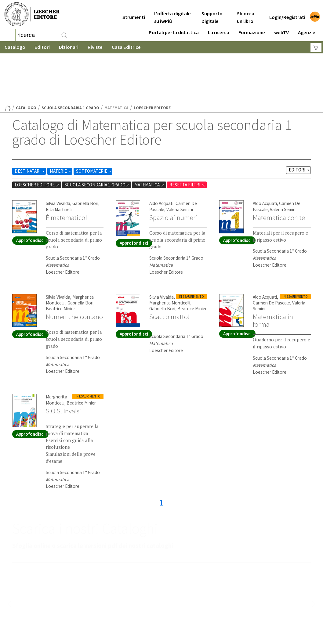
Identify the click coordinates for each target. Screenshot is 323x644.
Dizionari (69, 47)
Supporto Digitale (212, 13)
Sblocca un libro (246, 13)
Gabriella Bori (85, 155)
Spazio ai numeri (173, 169)
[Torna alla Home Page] (8, 59)
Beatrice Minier (60, 260)
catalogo (26, 59)
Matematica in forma (273, 272)
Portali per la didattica (174, 28)
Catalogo (15, 47)
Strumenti (134, 13)
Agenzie (307, 28)
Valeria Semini (180, 161)
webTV (281, 28)
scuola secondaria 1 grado (70, 59)
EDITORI (300, 121)
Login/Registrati (287, 13)
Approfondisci (30, 191)
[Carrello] (316, 47)
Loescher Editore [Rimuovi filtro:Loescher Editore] (37, 136)
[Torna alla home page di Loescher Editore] (32, 14)
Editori (42, 47)
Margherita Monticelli (170, 254)
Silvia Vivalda (58, 155)
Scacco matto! (169, 268)
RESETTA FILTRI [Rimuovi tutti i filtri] (187, 136)
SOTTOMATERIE (94, 122)
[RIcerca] (64, 35)
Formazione (252, 28)
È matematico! (66, 169)
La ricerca (219, 28)
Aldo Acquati (161, 155)
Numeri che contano (74, 268)
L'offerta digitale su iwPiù (172, 13)
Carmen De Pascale (271, 254)
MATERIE (61, 122)
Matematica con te (279, 169)
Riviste (95, 47)
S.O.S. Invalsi (64, 362)
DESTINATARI (30, 122)
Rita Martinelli (59, 161)
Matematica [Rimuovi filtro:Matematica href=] (150, 136)
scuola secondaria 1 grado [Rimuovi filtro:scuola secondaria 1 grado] (97, 136)
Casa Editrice (126, 47)
